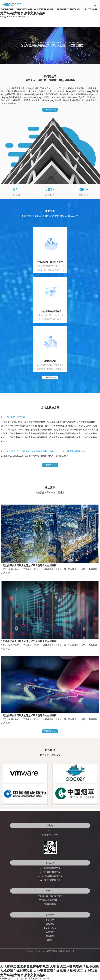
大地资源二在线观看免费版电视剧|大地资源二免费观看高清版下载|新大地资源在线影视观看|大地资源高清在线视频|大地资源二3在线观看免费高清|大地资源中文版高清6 (50, 9)
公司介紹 (50, 920)
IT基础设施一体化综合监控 (50, 262)
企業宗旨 (50, 932)
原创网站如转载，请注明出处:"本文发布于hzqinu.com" (25, 978)
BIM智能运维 (50, 361)
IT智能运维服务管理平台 (50, 311)
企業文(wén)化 (50, 928)
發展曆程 (50, 924)
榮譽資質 (50, 936)
